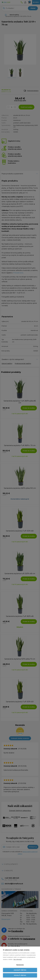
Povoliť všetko (20, 975)
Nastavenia (20, 965)
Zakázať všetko (20, 970)
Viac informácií (18, 959)
